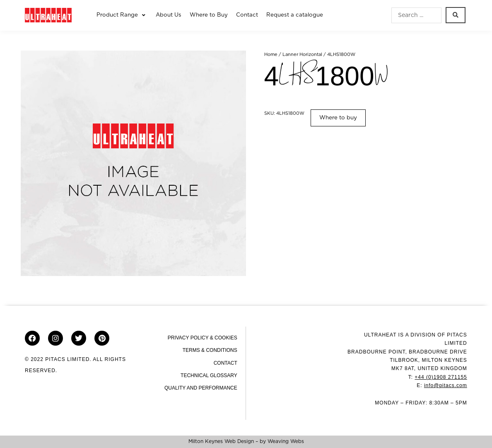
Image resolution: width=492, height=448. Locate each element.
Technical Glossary (209, 375)
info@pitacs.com (446, 385)
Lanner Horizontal (302, 54)
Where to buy (338, 118)
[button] (122, 15)
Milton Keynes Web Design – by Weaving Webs (246, 441)
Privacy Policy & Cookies (203, 338)
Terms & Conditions (210, 350)
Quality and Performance (201, 388)
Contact (225, 363)
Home (271, 54)
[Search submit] (456, 15)
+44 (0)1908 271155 (441, 377)
